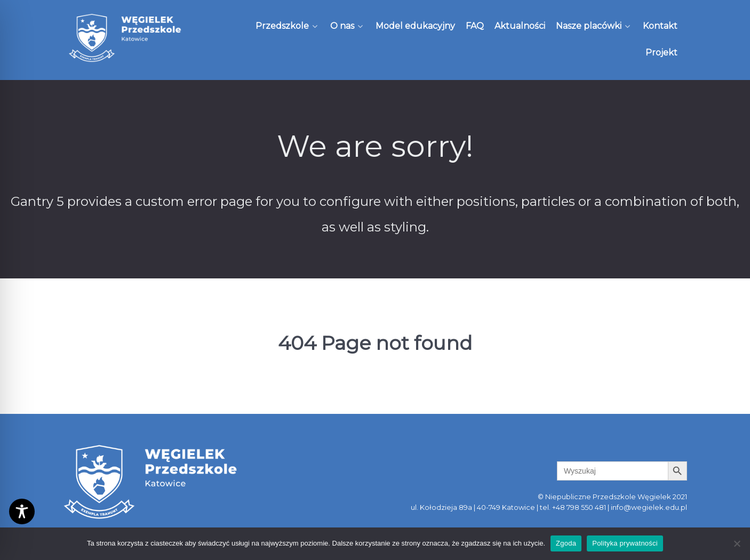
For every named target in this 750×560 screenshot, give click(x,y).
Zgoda (566, 543)
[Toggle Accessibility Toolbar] (22, 511)
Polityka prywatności (625, 543)
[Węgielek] (125, 38)
